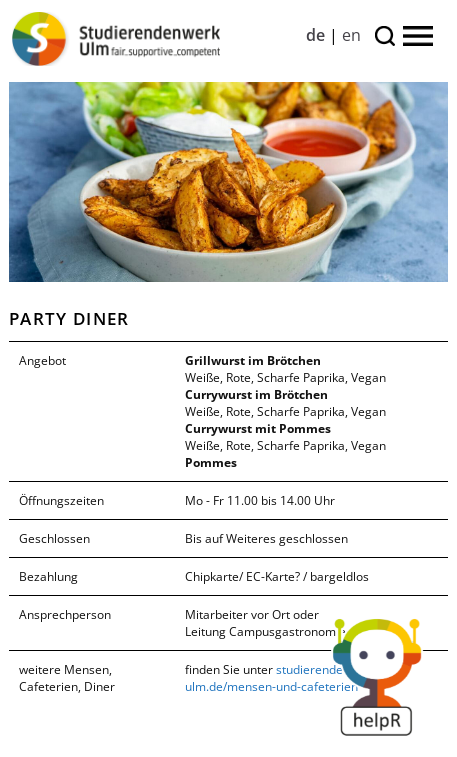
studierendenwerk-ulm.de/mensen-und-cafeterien (283, 678)
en (351, 35)
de (315, 35)
